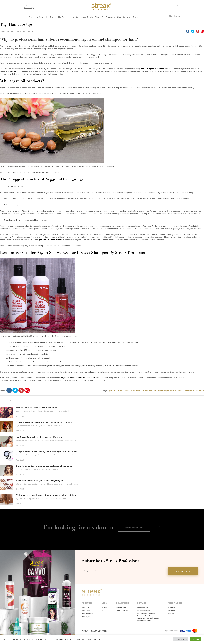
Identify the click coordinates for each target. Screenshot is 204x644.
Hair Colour (39, 17)
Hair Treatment (64, 17)
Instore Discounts (134, 17)
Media (75, 17)
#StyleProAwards (108, 17)
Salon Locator (99, 631)
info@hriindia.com (144, 611)
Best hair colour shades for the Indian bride (36, 408)
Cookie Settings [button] (181, 639)
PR (103, 611)
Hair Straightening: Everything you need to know (39, 437)
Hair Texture (51, 17)
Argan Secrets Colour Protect (49, 240)
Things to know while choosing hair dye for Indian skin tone (44, 422)
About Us (121, 17)
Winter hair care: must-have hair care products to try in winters (46, 495)
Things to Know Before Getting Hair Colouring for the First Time (46, 451)
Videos (104, 607)
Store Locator (175, 16)
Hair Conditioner (160, 391)
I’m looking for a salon (75, 527)
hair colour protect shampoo (153, 69)
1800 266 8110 (142, 607)
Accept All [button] (195, 639)
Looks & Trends (86, 17)
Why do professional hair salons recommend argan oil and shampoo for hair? (69, 39)
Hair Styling (86, 617)
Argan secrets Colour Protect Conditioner (78, 378)
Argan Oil (111, 391)
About (85, 631)
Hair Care (29, 17)
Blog (97, 17)
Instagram (171, 611)
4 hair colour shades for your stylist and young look (40, 481)
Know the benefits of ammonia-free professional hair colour (44, 466)
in (111, 527)
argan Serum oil (14, 71)
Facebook (171, 607)
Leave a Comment (197, 391)
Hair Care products (132, 391)
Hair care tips (147, 391)
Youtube (171, 614)
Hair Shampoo (183, 391)
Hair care (120, 391)
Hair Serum (172, 391)
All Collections (121, 607)
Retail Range (29, 8)
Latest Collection (122, 611)
